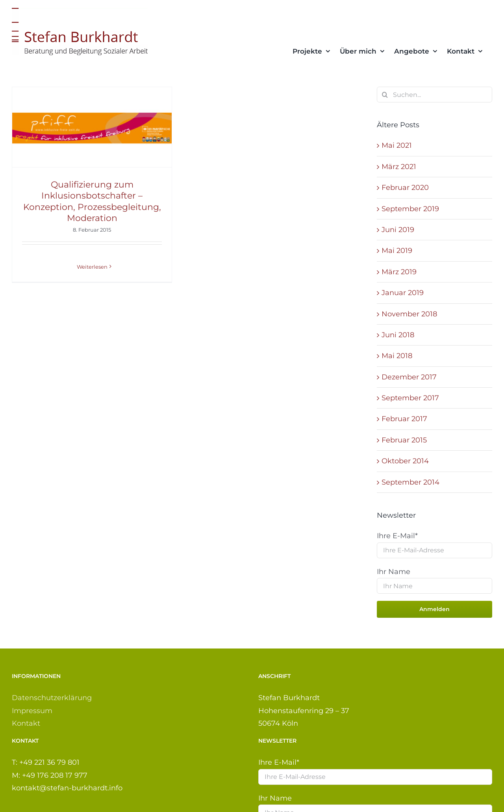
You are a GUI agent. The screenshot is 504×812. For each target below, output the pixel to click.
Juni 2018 (398, 335)
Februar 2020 (405, 188)
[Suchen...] (435, 95)
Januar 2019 (403, 293)
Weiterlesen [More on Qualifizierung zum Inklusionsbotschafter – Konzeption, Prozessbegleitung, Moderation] (92, 267)
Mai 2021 (397, 145)
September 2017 (410, 398)
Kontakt (26, 723)
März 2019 (399, 272)
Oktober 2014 (405, 461)
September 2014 (410, 482)
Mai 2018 (397, 356)
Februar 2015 (404, 440)
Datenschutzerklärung (52, 698)
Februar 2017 (404, 419)
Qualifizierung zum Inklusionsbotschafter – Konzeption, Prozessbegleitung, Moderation (92, 202)
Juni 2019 (398, 230)
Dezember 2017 (409, 377)
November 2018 (409, 314)
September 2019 (410, 209)
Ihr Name (394, 572)
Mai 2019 (397, 251)
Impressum (32, 711)
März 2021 (399, 167)
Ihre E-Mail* (397, 536)
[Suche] (385, 95)
